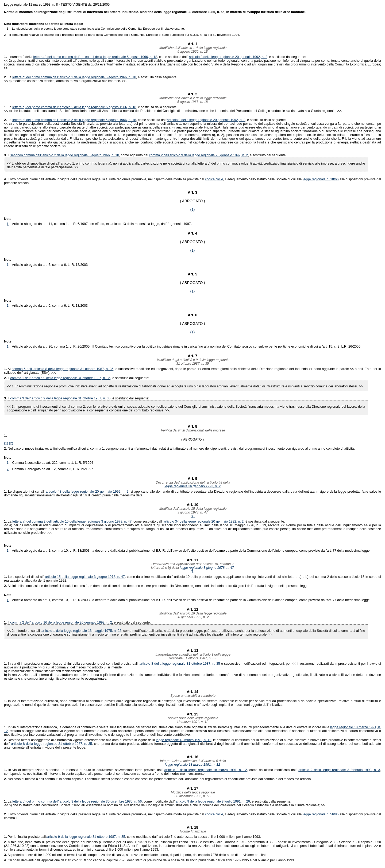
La (8, 77)
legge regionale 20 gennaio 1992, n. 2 (192, 486)
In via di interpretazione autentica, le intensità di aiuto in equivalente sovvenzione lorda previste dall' (84, 770)
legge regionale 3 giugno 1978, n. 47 (207, 568)
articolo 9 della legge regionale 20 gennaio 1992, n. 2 (206, 120)
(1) (193, 209)
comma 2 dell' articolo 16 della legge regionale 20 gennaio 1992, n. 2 (61, 622)
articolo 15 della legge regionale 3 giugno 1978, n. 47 (85, 577)
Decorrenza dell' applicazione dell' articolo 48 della (192, 482)
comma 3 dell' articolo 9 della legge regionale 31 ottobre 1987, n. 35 (61, 398)
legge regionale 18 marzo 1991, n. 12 (184, 740)
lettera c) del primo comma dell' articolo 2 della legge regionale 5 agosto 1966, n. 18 (74, 120)
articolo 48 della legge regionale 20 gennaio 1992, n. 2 (87, 492)
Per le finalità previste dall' (25, 837)
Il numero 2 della (19, 57)
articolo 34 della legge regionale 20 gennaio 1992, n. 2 (203, 521)
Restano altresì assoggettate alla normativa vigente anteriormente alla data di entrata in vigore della (80, 740)
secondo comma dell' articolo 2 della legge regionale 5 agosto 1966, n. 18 (65, 155)
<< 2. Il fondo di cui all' (24, 631)
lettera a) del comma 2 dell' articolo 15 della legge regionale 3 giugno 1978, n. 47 (72, 521)
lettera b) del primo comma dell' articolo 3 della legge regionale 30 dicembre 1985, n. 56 (77, 801)
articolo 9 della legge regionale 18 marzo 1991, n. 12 (206, 770)
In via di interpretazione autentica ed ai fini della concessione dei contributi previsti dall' (72, 664)
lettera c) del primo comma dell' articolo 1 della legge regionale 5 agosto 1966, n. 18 (74, 77)
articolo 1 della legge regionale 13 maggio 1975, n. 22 (81, 631)
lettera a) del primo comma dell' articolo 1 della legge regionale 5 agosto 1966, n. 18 (95, 57)
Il (9, 155)
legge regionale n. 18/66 (321, 179)
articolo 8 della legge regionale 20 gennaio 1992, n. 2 (228, 57)
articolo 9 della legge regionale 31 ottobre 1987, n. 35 (86, 837)
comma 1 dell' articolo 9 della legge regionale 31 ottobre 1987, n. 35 (61, 378)
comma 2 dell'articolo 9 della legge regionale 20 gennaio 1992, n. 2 (198, 155)
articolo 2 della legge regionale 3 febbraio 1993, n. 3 (339, 770)
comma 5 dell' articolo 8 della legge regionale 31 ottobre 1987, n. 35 (63, 369)
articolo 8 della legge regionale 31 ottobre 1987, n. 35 (180, 664)
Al (8, 369)
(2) (11, 443)
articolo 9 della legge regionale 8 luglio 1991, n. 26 (213, 801)
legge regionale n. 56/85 (321, 814)
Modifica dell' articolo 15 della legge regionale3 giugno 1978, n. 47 (193, 511)
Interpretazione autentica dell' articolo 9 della (192, 761)
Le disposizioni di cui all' (25, 492)
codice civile (214, 179)
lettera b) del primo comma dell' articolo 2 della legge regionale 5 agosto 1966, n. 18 (74, 107)
